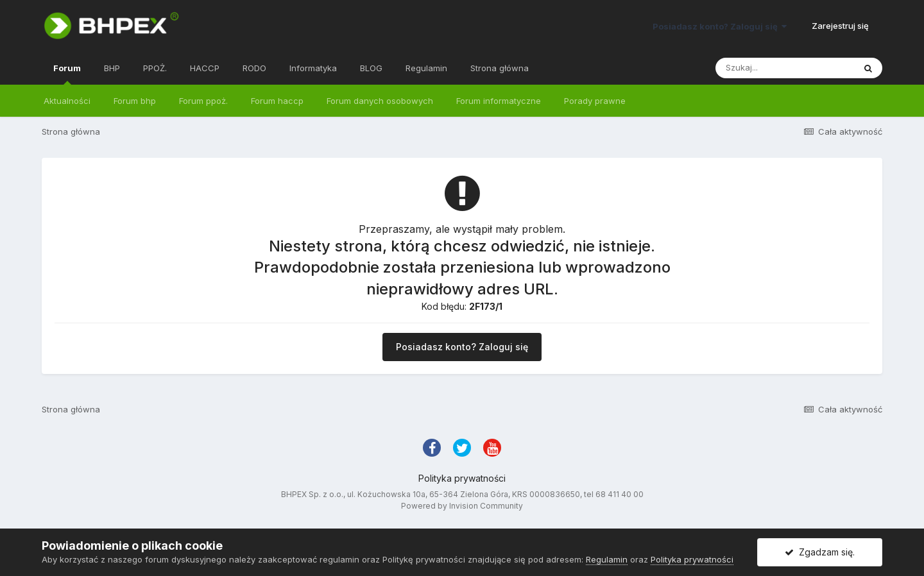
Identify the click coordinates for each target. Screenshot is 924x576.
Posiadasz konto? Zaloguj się (720, 26)
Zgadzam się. (820, 552)
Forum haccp (277, 101)
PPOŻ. (155, 68)
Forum (67, 74)
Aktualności (67, 101)
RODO (254, 68)
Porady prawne (595, 101)
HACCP (205, 68)
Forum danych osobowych (380, 101)
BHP (112, 68)
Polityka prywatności (462, 478)
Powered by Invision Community (462, 506)
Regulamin (426, 68)
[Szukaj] (785, 68)
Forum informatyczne (499, 101)
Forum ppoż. (203, 101)
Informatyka (313, 68)
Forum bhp (135, 101)
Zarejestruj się (840, 26)
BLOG (371, 68)
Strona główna (500, 68)
